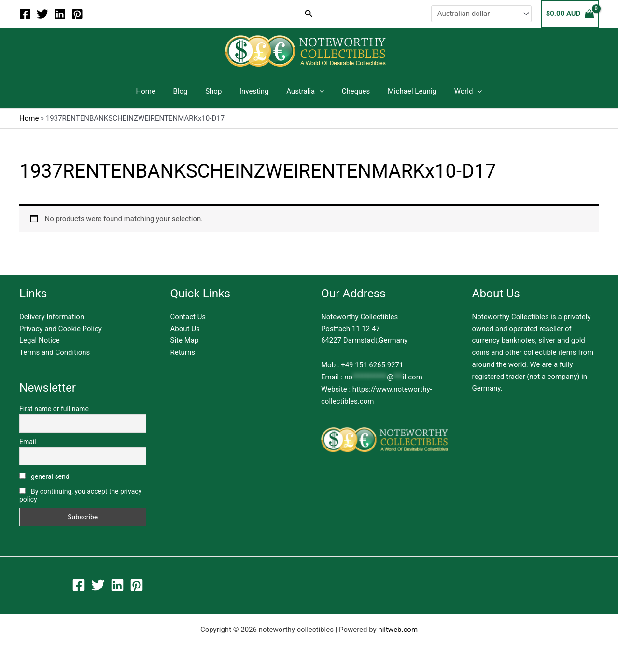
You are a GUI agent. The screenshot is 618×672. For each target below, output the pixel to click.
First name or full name (54, 409)
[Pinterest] (77, 14)
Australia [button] (304, 91)
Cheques (351, 91)
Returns (183, 352)
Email (28, 442)
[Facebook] (25, 14)
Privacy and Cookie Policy (61, 329)
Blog (188, 91)
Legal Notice (40, 340)
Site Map (185, 340)
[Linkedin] (60, 14)
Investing (256, 91)
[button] (309, 14)
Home (157, 91)
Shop (218, 91)
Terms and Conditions (55, 352)
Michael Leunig (404, 91)
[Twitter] (42, 14)
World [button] (457, 91)
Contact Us (188, 317)
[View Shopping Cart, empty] (570, 14)
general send (44, 476)
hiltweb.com (398, 630)
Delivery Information (52, 317)
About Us (185, 329)
